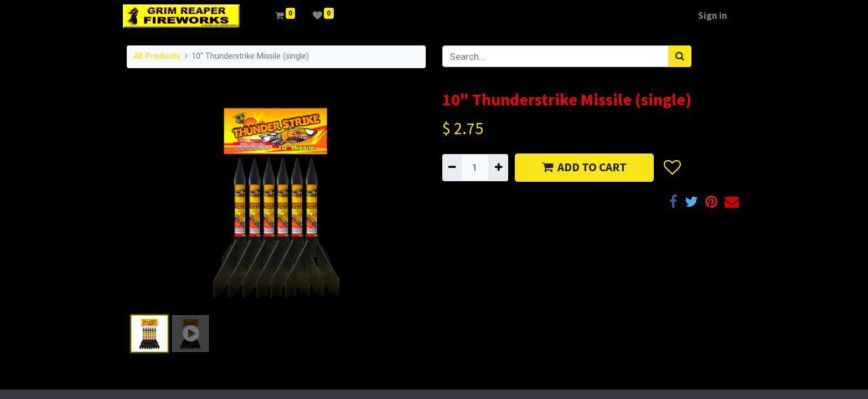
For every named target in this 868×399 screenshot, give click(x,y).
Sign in (709, 16)
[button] (672, 168)
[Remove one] (452, 167)
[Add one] (498, 167)
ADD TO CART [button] (584, 167)
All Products (157, 56)
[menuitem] (261, 16)
